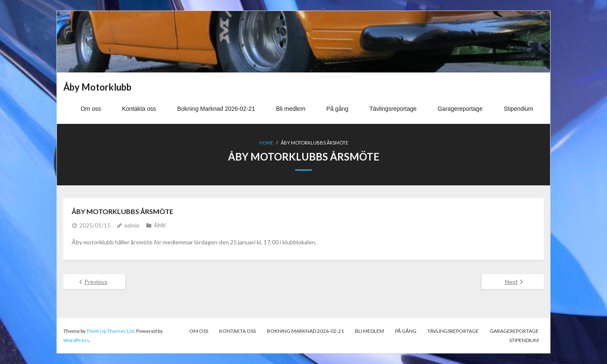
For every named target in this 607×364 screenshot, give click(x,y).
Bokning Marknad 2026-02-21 (305, 331)
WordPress (76, 340)
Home (266, 143)
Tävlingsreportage (453, 331)
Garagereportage (514, 331)
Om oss (199, 331)
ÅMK (160, 225)
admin (132, 225)
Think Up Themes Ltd (110, 331)
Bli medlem (369, 331)
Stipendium (524, 340)
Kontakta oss (238, 331)
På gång (406, 331)
